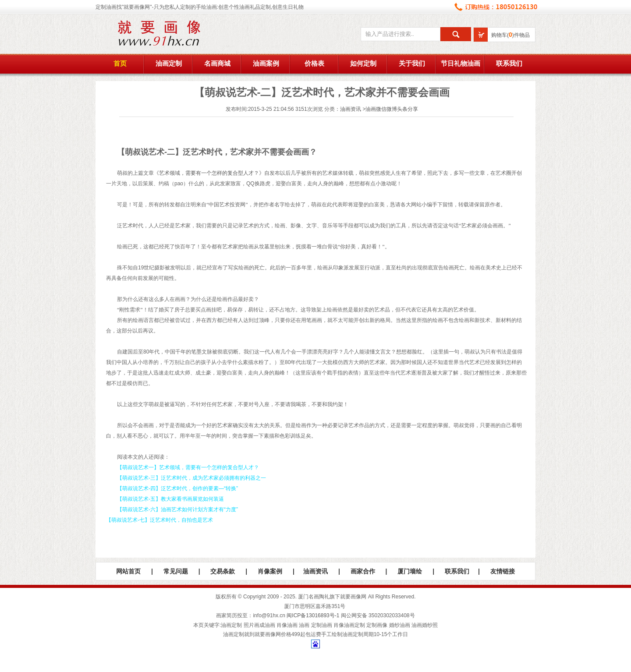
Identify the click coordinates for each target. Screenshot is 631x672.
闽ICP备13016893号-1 (313, 615)
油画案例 (266, 64)
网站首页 (128, 571)
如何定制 (363, 64)
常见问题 (176, 571)
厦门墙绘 (410, 571)
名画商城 (217, 64)
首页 (120, 64)
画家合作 (363, 571)
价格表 (314, 64)
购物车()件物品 (510, 35)
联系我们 (509, 64)
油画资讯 (351, 109)
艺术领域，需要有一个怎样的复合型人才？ (209, 173)
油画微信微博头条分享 (392, 109)
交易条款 (223, 571)
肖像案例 (270, 571)
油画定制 (169, 64)
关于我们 (412, 64)
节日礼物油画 (461, 64)
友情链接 (503, 571)
